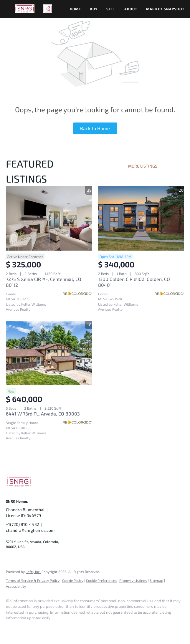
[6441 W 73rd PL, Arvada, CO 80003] (49, 353)
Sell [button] (111, 9)
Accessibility (16, 586)
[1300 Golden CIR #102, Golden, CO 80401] (141, 218)
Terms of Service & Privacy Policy (33, 580)
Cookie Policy (73, 580)
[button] (25, 9)
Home (75, 9)
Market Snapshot (165, 9)
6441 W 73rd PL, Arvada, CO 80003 (43, 414)
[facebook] (13, 628)
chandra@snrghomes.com (30, 530)
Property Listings (133, 580)
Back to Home (95, 128)
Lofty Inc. (33, 572)
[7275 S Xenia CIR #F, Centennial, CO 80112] (49, 218)
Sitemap (156, 580)
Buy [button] (94, 9)
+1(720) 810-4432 (23, 524)
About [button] (131, 9)
